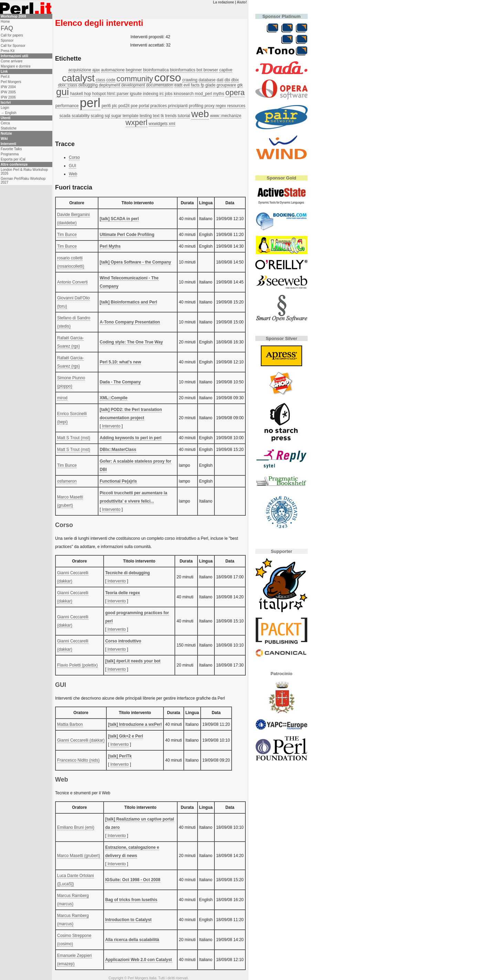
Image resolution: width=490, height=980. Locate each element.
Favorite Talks (11, 149)
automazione (113, 70)
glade (210, 85)
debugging (88, 85)
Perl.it (5, 77)
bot (199, 70)
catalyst (78, 78)
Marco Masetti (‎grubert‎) (79, 856)
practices (159, 106)
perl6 (106, 106)
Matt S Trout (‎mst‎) (74, 438)
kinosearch (184, 94)
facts (195, 85)
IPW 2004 (8, 87)
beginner (134, 70)
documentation (160, 85)
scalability (81, 116)
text (156, 116)
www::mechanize (226, 116)
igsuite (136, 94)
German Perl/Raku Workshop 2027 (23, 180)
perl (90, 103)
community (135, 79)
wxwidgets (158, 124)
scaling (97, 116)
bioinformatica (156, 70)
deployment (109, 85)
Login (5, 108)
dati (220, 80)
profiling (196, 106)
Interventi (8, 144)
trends (171, 116)
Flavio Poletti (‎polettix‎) (77, 665)
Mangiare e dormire (16, 66)
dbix (235, 80)
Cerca (5, 123)
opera (235, 92)
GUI (72, 166)
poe (134, 106)
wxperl (137, 122)
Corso (74, 157)
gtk (240, 85)
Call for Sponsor (13, 46)
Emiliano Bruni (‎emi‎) (76, 827)
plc (114, 106)
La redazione (223, 2)
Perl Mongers (11, 82)
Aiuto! (242, 2)
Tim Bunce (67, 235)
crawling (190, 80)
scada (65, 116)
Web (73, 174)
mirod (62, 398)
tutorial (184, 116)
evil (187, 85)
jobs (169, 94)
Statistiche (9, 128)
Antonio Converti (72, 282)
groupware (227, 85)
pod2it (124, 106)
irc (162, 94)
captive (226, 70)
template (130, 116)
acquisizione (80, 70)
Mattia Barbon (70, 724)
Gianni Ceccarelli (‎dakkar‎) (81, 740)
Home (5, 22)
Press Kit (8, 51)
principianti (178, 106)
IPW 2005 (8, 92)
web (200, 114)
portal (144, 106)
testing (146, 116)
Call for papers (12, 35)
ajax (96, 70)
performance (67, 106)
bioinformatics (183, 70)
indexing (151, 94)
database (207, 80)
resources (236, 106)
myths (219, 94)
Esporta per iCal (13, 159)
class (100, 80)
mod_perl (203, 94)
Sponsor (7, 40)
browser (211, 70)
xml (172, 124)
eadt (178, 85)
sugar (116, 116)
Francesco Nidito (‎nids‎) (78, 760)
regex (221, 106)
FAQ (7, 28)
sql (107, 116)
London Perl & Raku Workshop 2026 (24, 172)
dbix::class (67, 85)
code (111, 80)
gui (62, 92)
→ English (9, 113)
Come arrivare (12, 61)
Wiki (4, 139)
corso (168, 78)
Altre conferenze (14, 164)
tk (162, 116)
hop (87, 94)
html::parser (118, 94)
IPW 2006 (8, 97)
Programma (10, 154)
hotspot (99, 94)
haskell (77, 94)
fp (202, 85)
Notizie (6, 133)
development (133, 85)
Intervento (111, 426)
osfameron (67, 481)
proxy (209, 106)
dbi (227, 80)
